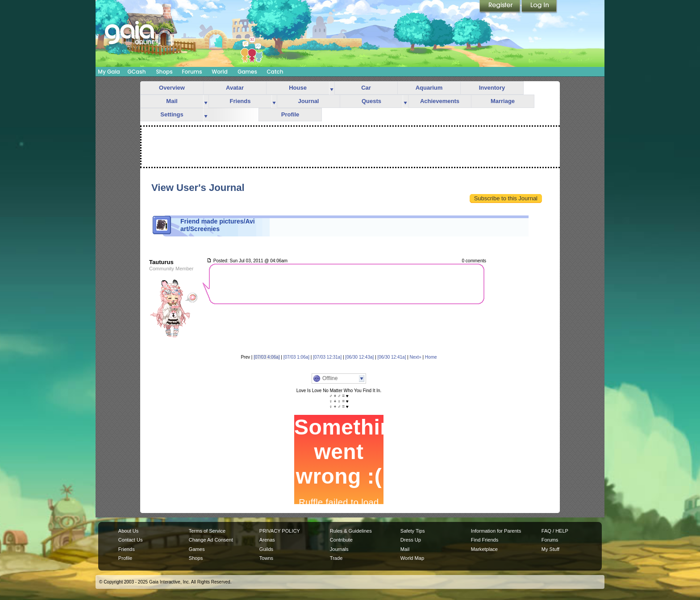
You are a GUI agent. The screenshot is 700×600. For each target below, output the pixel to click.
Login (539, 7)
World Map (412, 558)
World (220, 72)
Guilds (266, 549)
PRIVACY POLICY (280, 531)
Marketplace (484, 549)
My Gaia (109, 72)
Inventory (492, 88)
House (298, 88)
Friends (240, 101)
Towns (266, 558)
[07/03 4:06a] (267, 357)
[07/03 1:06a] (296, 357)
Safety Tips (413, 531)
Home (431, 357)
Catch (275, 72)
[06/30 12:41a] (392, 357)
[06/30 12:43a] (359, 357)
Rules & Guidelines (351, 531)
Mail (172, 101)
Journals (339, 549)
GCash (137, 72)
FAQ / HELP (555, 531)
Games (247, 72)
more (332, 88)
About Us (128, 531)
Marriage (503, 101)
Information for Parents (496, 531)
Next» (416, 357)
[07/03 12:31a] (327, 357)
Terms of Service (207, 531)
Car (366, 88)
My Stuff (550, 549)
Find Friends (485, 540)
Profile (290, 114)
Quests (371, 101)
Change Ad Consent (211, 540)
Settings (172, 114)
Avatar (235, 88)
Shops (164, 72)
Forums (192, 72)
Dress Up (411, 540)
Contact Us (131, 540)
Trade (336, 558)
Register (500, 7)
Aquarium (429, 88)
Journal (309, 101)
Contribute (341, 540)
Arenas (267, 540)
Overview (172, 88)
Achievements (440, 101)
